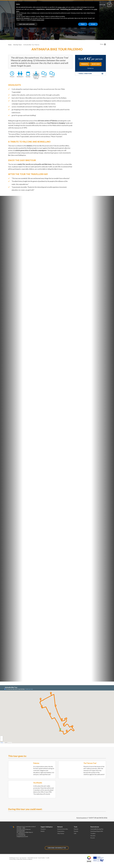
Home (10, 45)
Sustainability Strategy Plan (97, 829)
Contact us (90, 68)
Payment (76, 829)
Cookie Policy (19, 859)
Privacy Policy (13, 859)
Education (93, 836)
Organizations (61, 831)
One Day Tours (17, 45)
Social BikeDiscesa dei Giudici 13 (36, 75)
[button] (90, 74)
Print (103, 44)
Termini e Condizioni (27, 859)
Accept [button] (93, 24)
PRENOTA (85, 64)
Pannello (76, 831)
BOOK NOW (96, 64)
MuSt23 (43, 831)
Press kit (93, 838)
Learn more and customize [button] (27, 24)
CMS (75, 834)
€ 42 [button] (87, 59)
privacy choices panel (38, 20)
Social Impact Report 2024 (97, 831)
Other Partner (61, 834)
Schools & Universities (63, 829)
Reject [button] (83, 24)
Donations (43, 829)
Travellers (93, 834)
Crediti (48, 858)
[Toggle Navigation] (13, 12)
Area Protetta (42, 858)
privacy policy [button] (62, 7)
